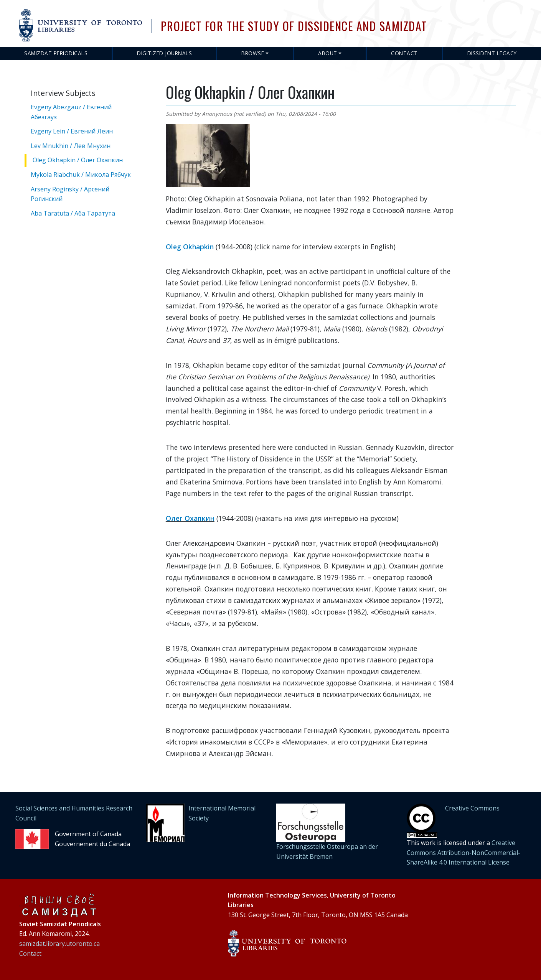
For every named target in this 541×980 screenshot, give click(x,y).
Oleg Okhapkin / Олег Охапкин (78, 160)
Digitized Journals (164, 53)
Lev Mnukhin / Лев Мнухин (71, 146)
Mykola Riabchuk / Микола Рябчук (81, 175)
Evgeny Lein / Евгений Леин (72, 131)
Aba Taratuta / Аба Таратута (73, 213)
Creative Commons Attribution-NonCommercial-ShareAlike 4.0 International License (463, 852)
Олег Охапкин (190, 518)
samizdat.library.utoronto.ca (59, 944)
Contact (404, 53)
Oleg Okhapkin (190, 247)
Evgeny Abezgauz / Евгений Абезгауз (71, 112)
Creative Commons (472, 808)
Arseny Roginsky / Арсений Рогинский (70, 194)
